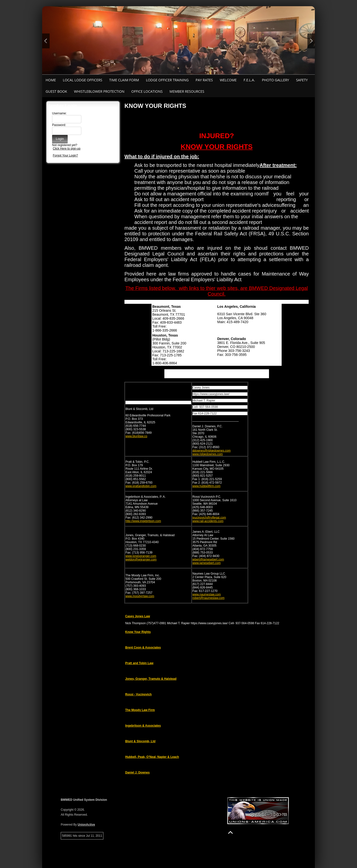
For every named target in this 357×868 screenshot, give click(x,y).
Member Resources (187, 91)
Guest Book (56, 91)
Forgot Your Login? (65, 155)
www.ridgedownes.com (208, 454)
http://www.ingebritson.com (143, 521)
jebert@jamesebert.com (208, 559)
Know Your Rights (138, 632)
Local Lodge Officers (83, 80)
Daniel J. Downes (137, 773)
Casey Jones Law (138, 616)
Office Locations (147, 91)
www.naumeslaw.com (207, 594)
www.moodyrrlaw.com (140, 596)
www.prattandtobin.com (141, 486)
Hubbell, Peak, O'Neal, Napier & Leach (152, 757)
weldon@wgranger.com (141, 559)
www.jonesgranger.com (141, 556)
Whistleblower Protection (99, 91)
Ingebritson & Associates (143, 726)
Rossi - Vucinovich (138, 694)
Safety (302, 80)
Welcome (228, 80)
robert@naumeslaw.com (208, 598)
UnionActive (86, 825)
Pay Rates (204, 80)
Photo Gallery (275, 80)
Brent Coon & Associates (143, 648)
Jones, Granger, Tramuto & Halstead (151, 679)
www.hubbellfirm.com (206, 486)
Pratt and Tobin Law (139, 663)
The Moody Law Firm (140, 710)
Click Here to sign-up (67, 149)
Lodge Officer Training (167, 80)
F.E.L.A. (249, 80)
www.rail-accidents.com (208, 521)
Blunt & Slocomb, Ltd (140, 741)
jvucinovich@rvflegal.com (209, 518)
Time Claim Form (124, 80)
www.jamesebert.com (207, 563)
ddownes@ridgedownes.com (211, 451)
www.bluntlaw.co (136, 436)
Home (51, 80)
